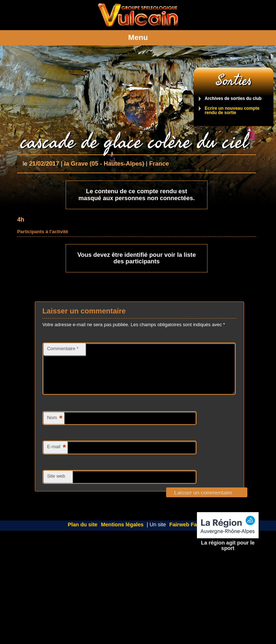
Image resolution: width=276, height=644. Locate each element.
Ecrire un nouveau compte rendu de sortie (232, 111)
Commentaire (63, 349)
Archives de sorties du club (233, 99)
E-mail (57, 456)
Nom (55, 427)
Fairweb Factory (190, 533)
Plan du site (83, 533)
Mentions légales (122, 533)
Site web (56, 485)
